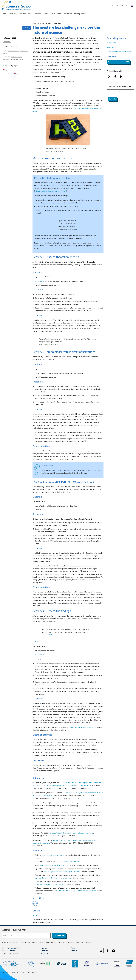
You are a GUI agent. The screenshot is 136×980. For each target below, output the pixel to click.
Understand (38, 14)
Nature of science (19, 59)
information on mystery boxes (53, 855)
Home (4, 14)
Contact (107, 6)
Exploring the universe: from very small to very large (53, 878)
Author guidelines (80, 14)
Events (53, 14)
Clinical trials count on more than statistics (50, 884)
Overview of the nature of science (119, 52)
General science (14, 51)
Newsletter (116, 6)
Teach (46, 14)
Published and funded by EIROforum (13, 973)
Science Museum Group (72, 861)
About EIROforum (8, 951)
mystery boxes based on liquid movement (54, 865)
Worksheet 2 (39, 654)
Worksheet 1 (39, 281)
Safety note (45, 951)
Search (125, 6)
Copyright (44, 948)
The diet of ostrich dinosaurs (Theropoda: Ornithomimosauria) (71, 833)
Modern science (16, 57)
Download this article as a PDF (119, 62)
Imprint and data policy (10, 954)
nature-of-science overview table (82, 727)
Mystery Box (7, 59)
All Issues (22, 14)
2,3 (63, 72)
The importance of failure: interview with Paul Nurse (78, 891)
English (6, 70)
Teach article (27, 28)
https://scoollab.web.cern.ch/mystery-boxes (51, 191)
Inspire (30, 14)
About (59, 14)
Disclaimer (44, 954)
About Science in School (10, 948)
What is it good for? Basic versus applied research (62, 872)
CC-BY (35, 915)
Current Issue (13, 14)
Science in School (38, 23)
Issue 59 (57, 23)
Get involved (68, 14)
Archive (74, 948)
